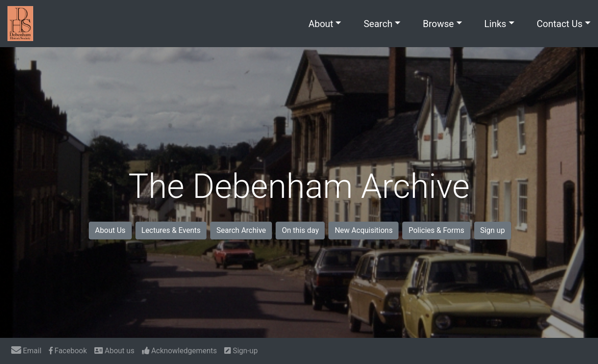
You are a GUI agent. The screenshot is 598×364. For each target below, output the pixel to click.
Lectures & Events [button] (171, 230)
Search (378, 24)
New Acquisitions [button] (363, 230)
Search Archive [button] (241, 230)
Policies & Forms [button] (436, 230)
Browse (438, 24)
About (321, 24)
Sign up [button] (493, 230)
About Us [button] (110, 230)
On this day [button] (300, 230)
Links (495, 24)
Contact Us (560, 24)
